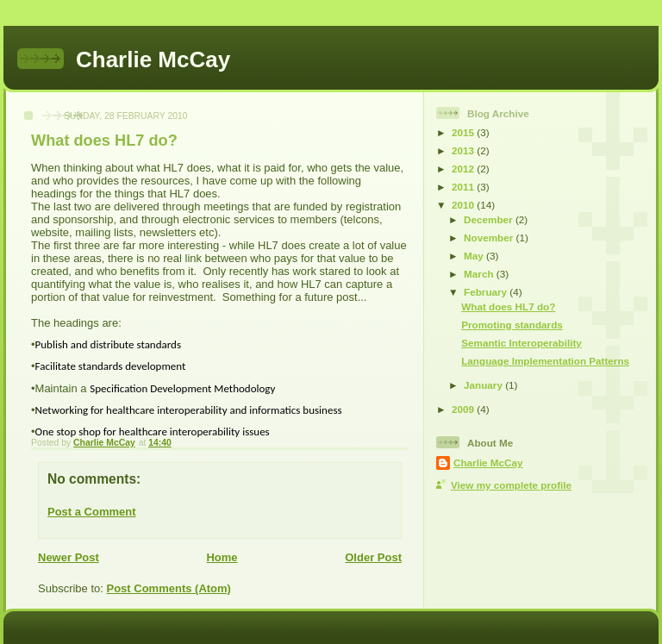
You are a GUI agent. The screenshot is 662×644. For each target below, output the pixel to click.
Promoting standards (512, 325)
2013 (464, 150)
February (487, 292)
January (484, 385)
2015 (464, 132)
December (490, 219)
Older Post (373, 557)
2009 (464, 409)
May (475, 256)
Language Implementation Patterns (545, 361)
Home (222, 557)
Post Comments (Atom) (169, 588)
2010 (464, 205)
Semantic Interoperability (521, 343)
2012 (464, 169)
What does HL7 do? (508, 306)
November (490, 238)
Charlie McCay (153, 59)
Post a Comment (92, 512)
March (480, 274)
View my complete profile (511, 485)
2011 (464, 187)
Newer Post (69, 557)
